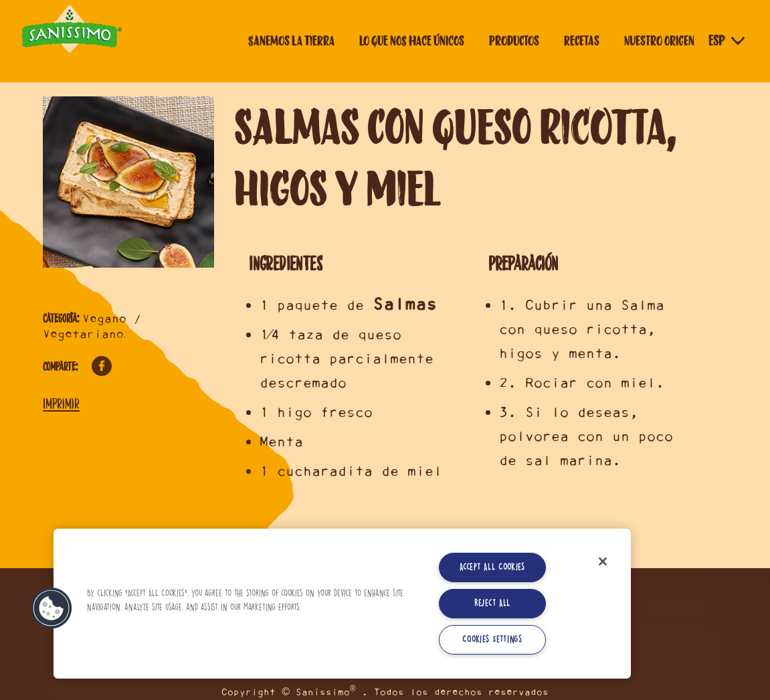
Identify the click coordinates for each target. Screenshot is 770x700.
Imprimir (61, 404)
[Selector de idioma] (728, 41)
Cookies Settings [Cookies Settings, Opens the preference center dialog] (492, 639)
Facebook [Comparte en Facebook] (102, 366)
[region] (342, 604)
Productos (514, 41)
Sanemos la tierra (291, 41)
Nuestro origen (659, 41)
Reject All (492, 603)
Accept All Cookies (492, 567)
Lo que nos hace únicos (412, 41)
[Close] (603, 561)
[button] (52, 608)
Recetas (582, 41)
